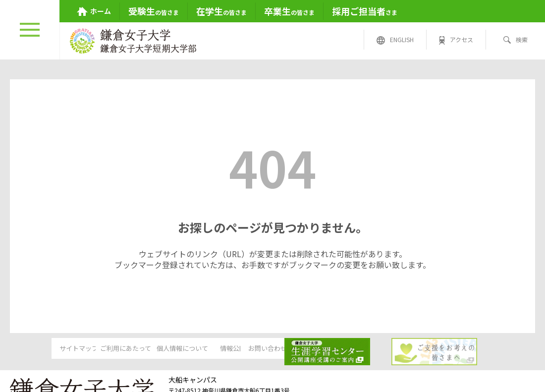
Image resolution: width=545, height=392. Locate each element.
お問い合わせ (348, 349)
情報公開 (272, 349)
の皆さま (154, 11)
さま (365, 11)
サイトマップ (45, 349)
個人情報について (196, 349)
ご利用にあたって (121, 349)
